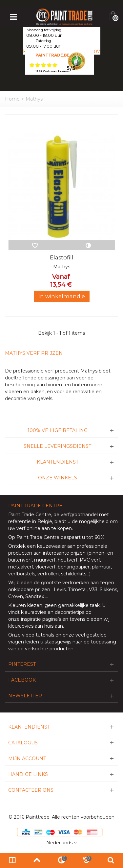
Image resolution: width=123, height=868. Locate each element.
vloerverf (45, 567)
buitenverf (20, 560)
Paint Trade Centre (30, 515)
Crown (16, 596)
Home (12, 99)
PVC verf (89, 560)
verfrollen (48, 574)
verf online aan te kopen (44, 528)
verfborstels (22, 574)
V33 (93, 590)
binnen (96, 553)
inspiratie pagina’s (41, 619)
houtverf (68, 560)
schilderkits (73, 574)
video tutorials (38, 635)
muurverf (45, 560)
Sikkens (108, 590)
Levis (60, 590)
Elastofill (62, 257)
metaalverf (21, 567)
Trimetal (77, 590)
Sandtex (35, 596)
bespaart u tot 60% (83, 537)
